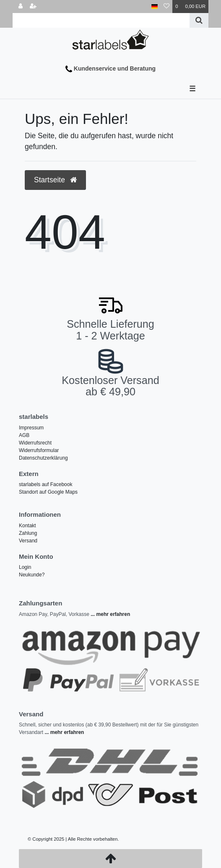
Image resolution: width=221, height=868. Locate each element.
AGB (24, 435)
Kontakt (27, 526)
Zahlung (28, 533)
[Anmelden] (21, 7)
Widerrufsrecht (35, 443)
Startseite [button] (55, 180)
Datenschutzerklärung (43, 458)
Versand (28, 541)
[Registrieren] (33, 7)
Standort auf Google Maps (48, 492)
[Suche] (199, 20)
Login (25, 567)
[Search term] (101, 20)
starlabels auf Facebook (45, 484)
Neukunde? (32, 575)
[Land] (155, 7)
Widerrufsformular (39, 450)
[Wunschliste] (166, 7)
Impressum (31, 428)
